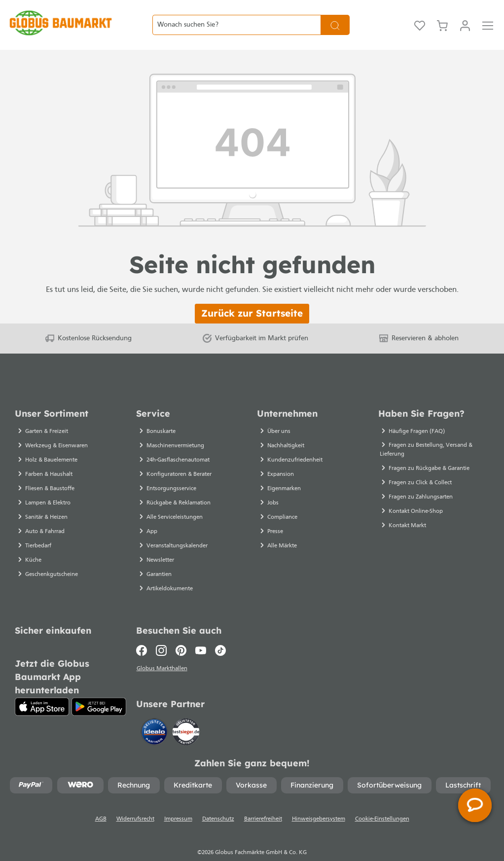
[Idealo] (155, 715)
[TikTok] (220, 633)
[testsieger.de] (186, 715)
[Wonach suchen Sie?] (236, 16)
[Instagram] (161, 633)
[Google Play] (99, 689)
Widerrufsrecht (135, 803)
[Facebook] (144, 633)
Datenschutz (218, 803)
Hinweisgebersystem (319, 803)
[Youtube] (201, 633)
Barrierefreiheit (263, 803)
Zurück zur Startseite (252, 295)
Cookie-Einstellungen (382, 803)
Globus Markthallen (163, 652)
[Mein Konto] (465, 16)
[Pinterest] (181, 633)
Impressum (178, 803)
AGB (101, 803)
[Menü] (488, 16)
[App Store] (42, 689)
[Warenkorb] (442, 16)
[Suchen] (335, 16)
